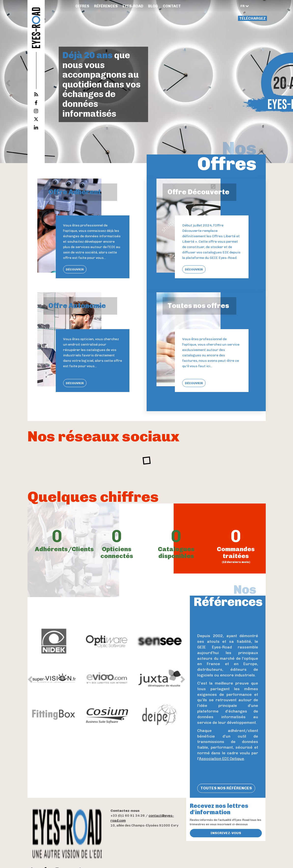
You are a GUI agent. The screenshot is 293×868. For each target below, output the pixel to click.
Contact (172, 6)
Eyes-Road (133, 6)
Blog (153, 6)
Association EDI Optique (222, 759)
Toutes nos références (226, 788)
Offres (82, 6)
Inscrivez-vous (226, 833)
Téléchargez (252, 18)
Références (106, 6)
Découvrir (75, 269)
